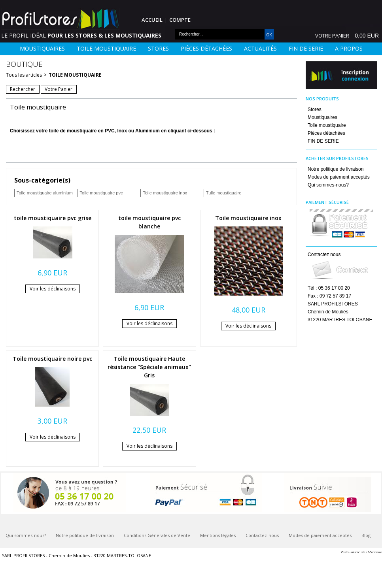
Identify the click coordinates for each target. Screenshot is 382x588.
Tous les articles (24, 75)
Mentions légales (218, 535)
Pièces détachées (206, 48)
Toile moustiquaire (106, 48)
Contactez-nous (262, 535)
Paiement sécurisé (327, 202)
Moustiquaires (42, 48)
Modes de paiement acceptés (339, 177)
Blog (366, 535)
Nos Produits (322, 99)
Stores (158, 48)
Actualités (260, 48)
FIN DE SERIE (306, 48)
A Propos (349, 48)
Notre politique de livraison (336, 169)
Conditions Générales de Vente (157, 535)
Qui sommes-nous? (328, 185)
